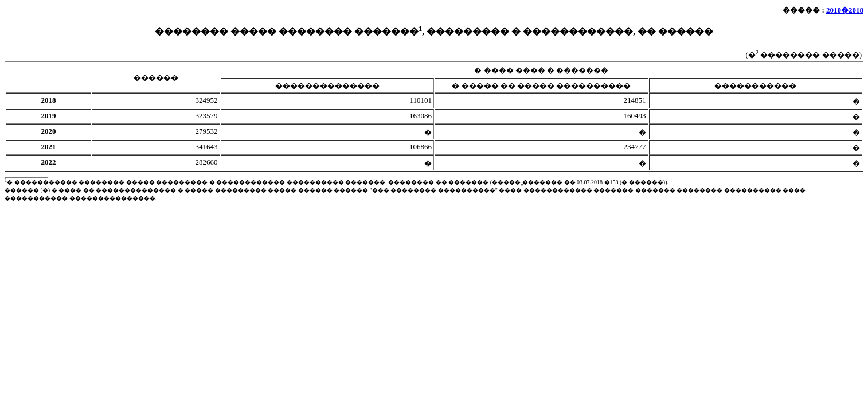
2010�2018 (845, 10)
